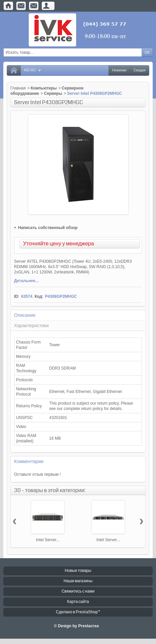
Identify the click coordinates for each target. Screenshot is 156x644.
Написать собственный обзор (48, 228)
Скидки (140, 70)
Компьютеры (44, 88)
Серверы (53, 93)
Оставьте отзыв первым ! (37, 474)
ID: (17, 296)
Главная (18, 88)
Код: (39, 296)
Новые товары (78, 571)
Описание (25, 315)
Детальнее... (26, 281)
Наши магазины (78, 581)
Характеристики (31, 326)
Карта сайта (78, 602)
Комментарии (29, 461)
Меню (33, 70)
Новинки (119, 70)
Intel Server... (48, 540)
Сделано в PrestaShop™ (78, 612)
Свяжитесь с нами (78, 591)
